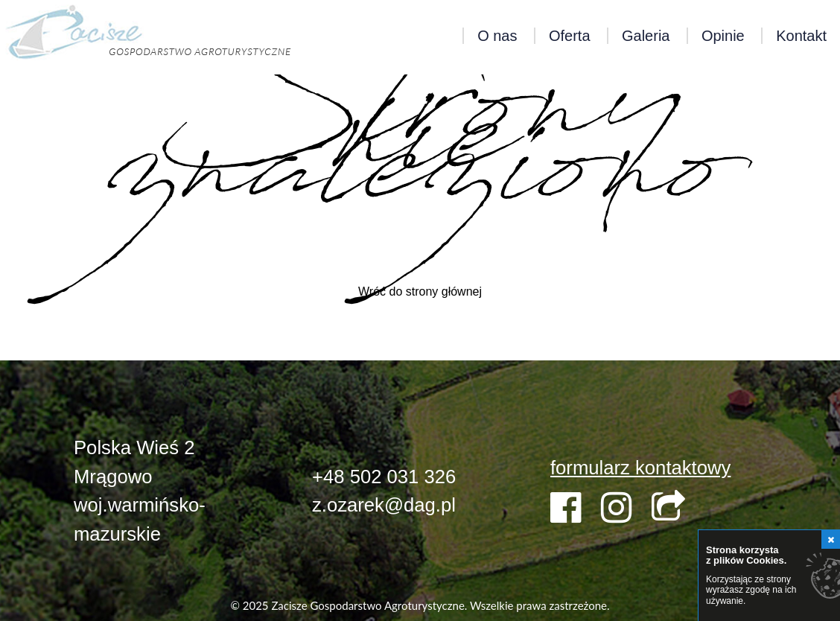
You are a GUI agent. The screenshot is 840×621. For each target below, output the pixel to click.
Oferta (570, 36)
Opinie (723, 36)
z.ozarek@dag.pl (384, 505)
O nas (497, 36)
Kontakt (801, 36)
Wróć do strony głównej (420, 292)
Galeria (646, 36)
